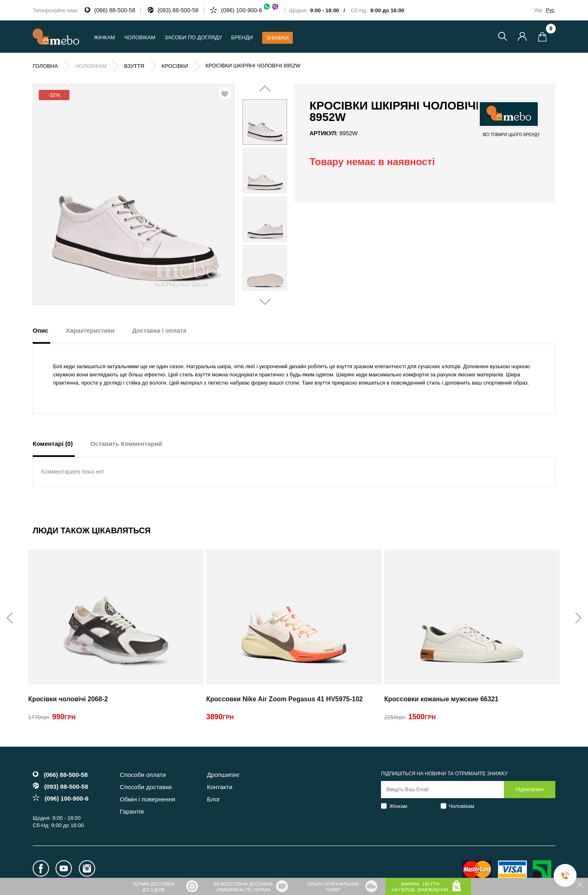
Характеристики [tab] (90, 330)
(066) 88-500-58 (115, 10)
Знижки (278, 38)
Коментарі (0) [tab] (53, 444)
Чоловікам (462, 806)
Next (276, 195)
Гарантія (132, 811)
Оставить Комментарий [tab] (126, 444)
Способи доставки (146, 787)
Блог (214, 799)
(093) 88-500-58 (178, 10)
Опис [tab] (40, 330)
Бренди (242, 37)
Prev (253, 195)
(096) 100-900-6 (250, 10)
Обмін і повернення (147, 799)
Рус (550, 10)
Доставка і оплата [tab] (159, 330)
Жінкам (398, 806)
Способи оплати (143, 775)
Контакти (220, 787)
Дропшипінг (224, 775)
